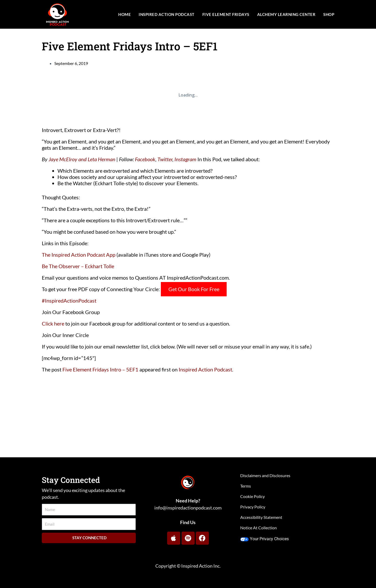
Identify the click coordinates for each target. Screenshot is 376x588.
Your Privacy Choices (264, 539)
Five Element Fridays (226, 14)
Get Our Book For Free (194, 289)
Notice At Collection (258, 528)
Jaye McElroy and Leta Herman (82, 159)
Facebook (145, 159)
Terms (246, 486)
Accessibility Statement (261, 517)
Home (125, 14)
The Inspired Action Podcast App (79, 255)
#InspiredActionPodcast (69, 301)
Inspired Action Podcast (167, 14)
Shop (329, 14)
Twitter (165, 159)
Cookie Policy (252, 496)
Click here (53, 323)
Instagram (185, 159)
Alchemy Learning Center (286, 14)
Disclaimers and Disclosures (265, 475)
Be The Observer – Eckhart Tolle (78, 266)
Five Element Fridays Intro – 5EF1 (100, 369)
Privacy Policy (253, 507)
